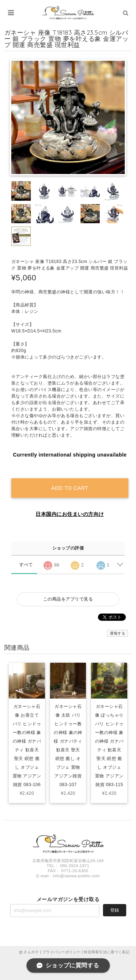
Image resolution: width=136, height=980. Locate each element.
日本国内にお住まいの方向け (70, 514)
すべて (26, 565)
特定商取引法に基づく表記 (107, 952)
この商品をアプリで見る (68, 599)
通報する (118, 633)
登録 (115, 910)
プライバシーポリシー (61, 952)
